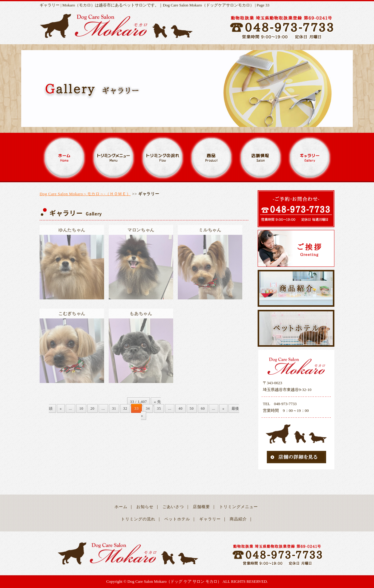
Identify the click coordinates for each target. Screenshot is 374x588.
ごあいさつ (173, 507)
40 (180, 408)
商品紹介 (238, 519)
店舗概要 (201, 507)
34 (148, 408)
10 (81, 408)
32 (125, 408)
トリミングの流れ (138, 519)
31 (114, 408)
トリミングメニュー (239, 507)
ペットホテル (177, 519)
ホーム (121, 507)
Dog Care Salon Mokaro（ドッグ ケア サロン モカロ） (174, 581)
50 (192, 408)
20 (92, 408)
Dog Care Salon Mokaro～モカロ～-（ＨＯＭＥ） (85, 194)
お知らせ (145, 507)
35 (159, 408)
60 (203, 408)
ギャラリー (210, 519)
